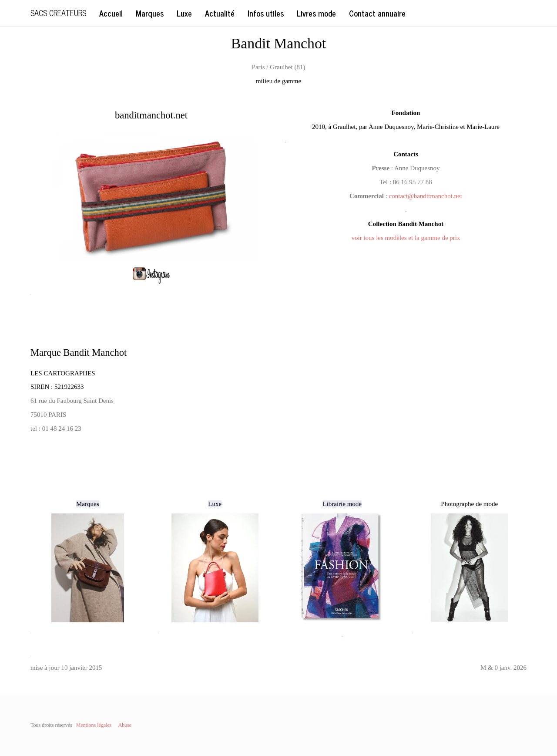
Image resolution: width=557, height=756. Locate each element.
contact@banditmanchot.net (426, 196)
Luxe (184, 13)
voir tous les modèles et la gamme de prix (406, 238)
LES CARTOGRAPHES (63, 373)
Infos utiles (266, 13)
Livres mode (316, 13)
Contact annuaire (377, 13)
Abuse (125, 725)
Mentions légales (94, 725)
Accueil (111, 13)
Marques (150, 13)
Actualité (220, 13)
